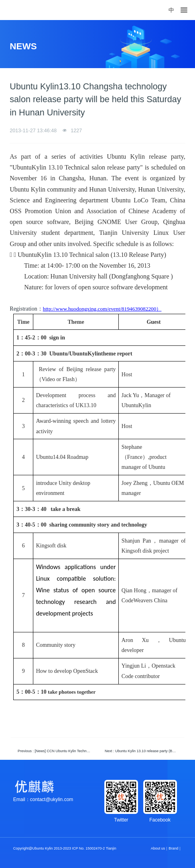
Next (143, 751)
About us (158, 848)
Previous (56, 751)
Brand (173, 848)
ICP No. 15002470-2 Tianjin (94, 848)
